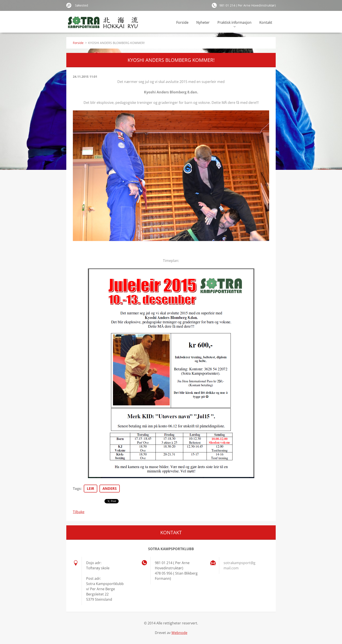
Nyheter (203, 22)
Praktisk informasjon (234, 24)
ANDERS (110, 489)
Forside (182, 22)
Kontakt (266, 22)
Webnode (179, 633)
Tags (77, 489)
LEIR (91, 489)
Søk (69, 5)
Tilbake (79, 512)
